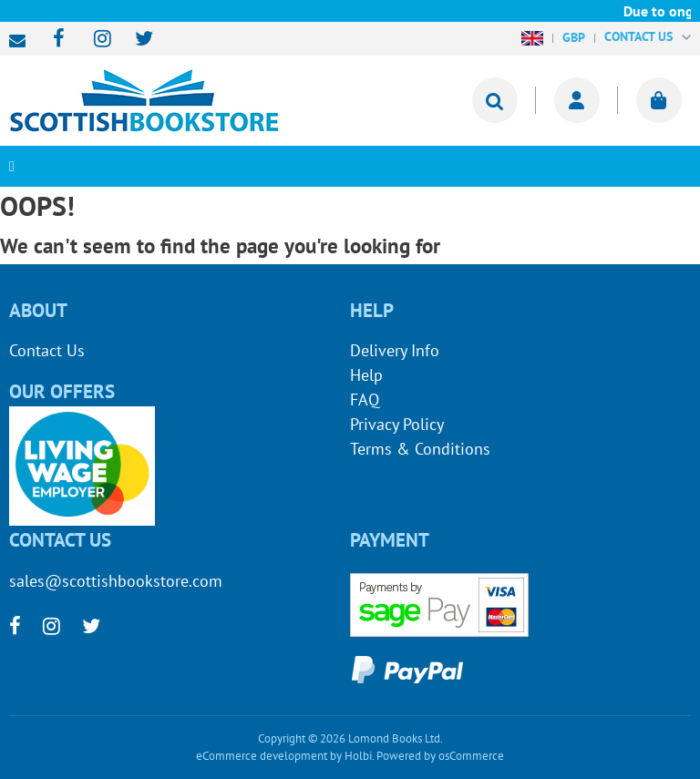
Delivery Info (395, 350)
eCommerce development (262, 756)
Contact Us (47, 350)
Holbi (358, 756)
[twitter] (135, 40)
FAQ (365, 400)
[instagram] (94, 40)
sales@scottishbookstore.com (22, 41)
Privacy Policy (397, 424)
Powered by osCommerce (440, 756)
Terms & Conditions (420, 449)
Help (366, 375)
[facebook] (53, 40)
